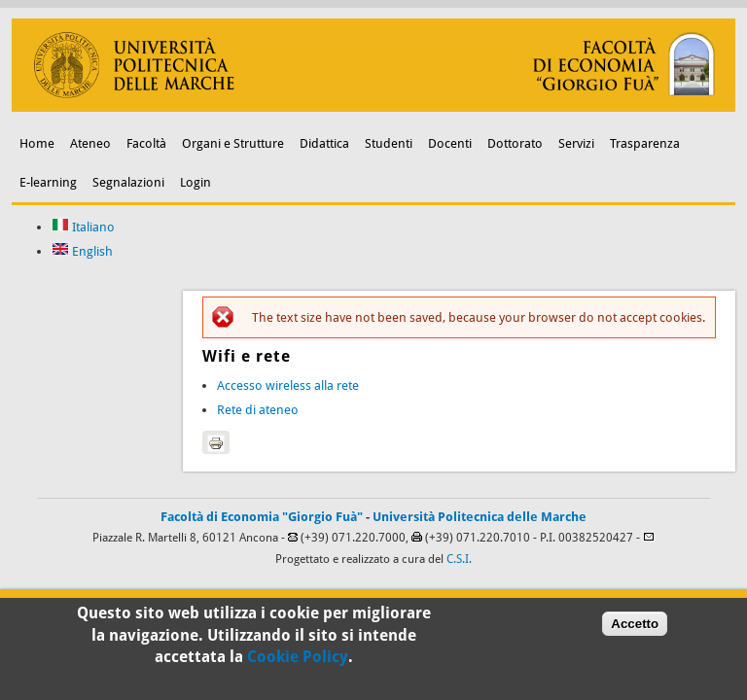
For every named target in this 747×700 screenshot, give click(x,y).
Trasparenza (645, 143)
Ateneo (90, 143)
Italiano (83, 227)
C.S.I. (459, 559)
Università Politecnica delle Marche (480, 517)
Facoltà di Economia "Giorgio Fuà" (262, 517)
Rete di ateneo (258, 410)
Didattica (324, 143)
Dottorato (515, 143)
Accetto (635, 627)
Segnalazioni (128, 182)
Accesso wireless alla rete (288, 385)
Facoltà (146, 143)
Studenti (389, 143)
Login (196, 182)
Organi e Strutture (233, 143)
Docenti (450, 143)
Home (37, 143)
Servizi (576, 143)
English (82, 251)
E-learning (48, 182)
